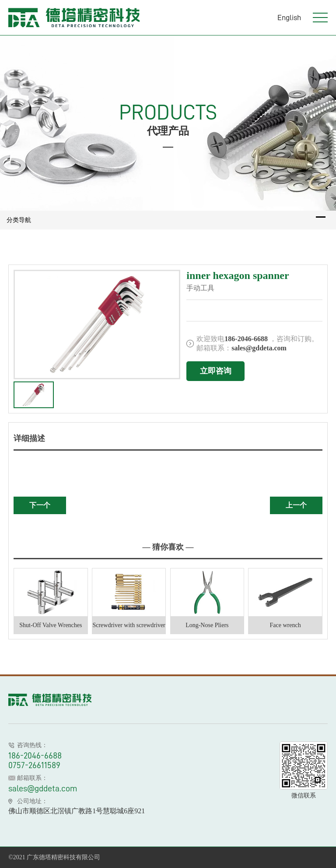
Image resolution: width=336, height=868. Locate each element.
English (289, 18)
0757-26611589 (34, 765)
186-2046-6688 (35, 755)
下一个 (40, 505)
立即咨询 (216, 371)
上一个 (296, 505)
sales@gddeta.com (43, 788)
